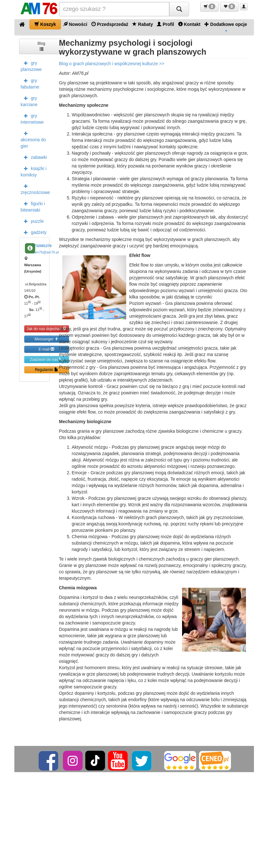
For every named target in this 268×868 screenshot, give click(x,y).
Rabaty (143, 24)
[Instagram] (73, 760)
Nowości (75, 24)
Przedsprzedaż (110, 24)
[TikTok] (95, 760)
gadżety (34, 232)
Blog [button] (41, 46)
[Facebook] (49, 760)
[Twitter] (142, 760)
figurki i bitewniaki (33, 206)
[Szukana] (114, 9)
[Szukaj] (179, 9)
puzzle (32, 221)
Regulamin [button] (46, 370)
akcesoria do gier (33, 139)
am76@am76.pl (47, 252)
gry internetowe (32, 118)
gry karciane (29, 101)
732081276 (43, 246)
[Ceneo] (215, 760)
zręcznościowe (35, 189)
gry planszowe (31, 66)
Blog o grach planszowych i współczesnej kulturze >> (112, 64)
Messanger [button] (46, 339)
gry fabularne (30, 83)
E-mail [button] (46, 349)
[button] (210, 7)
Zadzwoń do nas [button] (46, 359)
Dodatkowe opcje (226, 27)
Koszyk (45, 24)
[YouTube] (118, 760)
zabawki (34, 157)
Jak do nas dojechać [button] (46, 329)
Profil (165, 24)
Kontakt (189, 24)
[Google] (180, 760)
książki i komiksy (34, 171)
